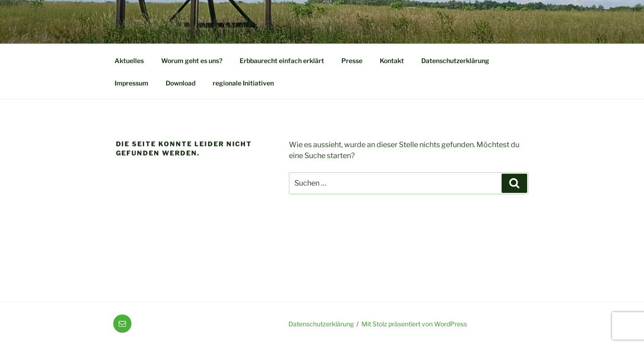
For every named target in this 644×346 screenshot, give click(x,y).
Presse (352, 61)
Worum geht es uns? (192, 61)
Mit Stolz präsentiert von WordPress (414, 324)
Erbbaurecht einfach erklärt (282, 61)
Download (181, 83)
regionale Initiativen (243, 83)
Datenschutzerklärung (455, 61)
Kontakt (392, 61)
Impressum (131, 83)
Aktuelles (129, 61)
